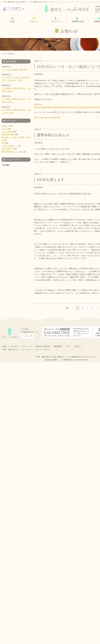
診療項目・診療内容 (43, 346)
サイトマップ (26, 349)
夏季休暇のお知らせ (53, 135)
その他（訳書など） (10, 146)
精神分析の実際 (8, 134)
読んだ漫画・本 (8, 149)
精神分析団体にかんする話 (12, 152)
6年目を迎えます (51, 180)
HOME (4, 346)
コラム (4, 129)
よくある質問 (7, 132)
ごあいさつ (14, 346)
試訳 (3, 143)
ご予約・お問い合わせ (9, 349)
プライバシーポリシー (43, 349)
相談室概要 (58, 346)
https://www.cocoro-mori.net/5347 (47, 117)
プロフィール (27, 346)
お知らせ (5, 126)
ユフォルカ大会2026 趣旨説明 (14, 70)
